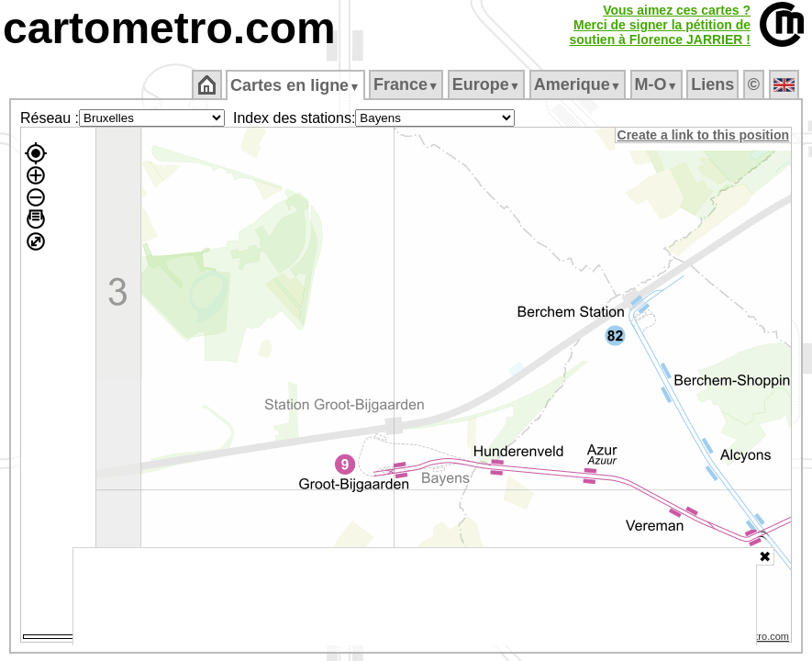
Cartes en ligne (297, 85)
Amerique (578, 84)
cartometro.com (169, 28)
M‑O (657, 84)
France (407, 84)
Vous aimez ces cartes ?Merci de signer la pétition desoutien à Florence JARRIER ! (660, 25)
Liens (714, 84)
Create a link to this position (704, 135)
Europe (487, 84)
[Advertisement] (415, 597)
